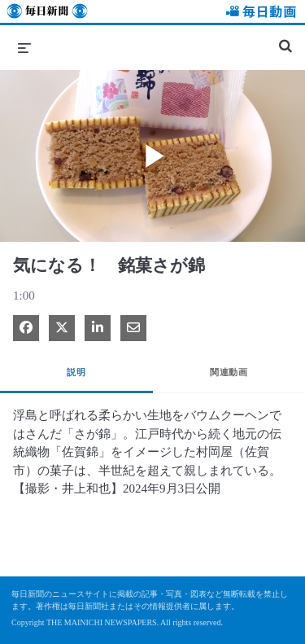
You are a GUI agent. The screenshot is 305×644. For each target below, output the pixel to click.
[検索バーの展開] (285, 39)
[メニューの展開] (24, 47)
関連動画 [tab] (229, 372)
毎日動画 (259, 13)
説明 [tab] (76, 372)
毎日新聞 (47, 13)
